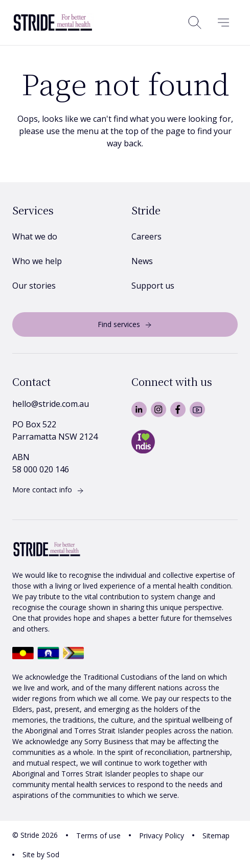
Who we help (37, 261)
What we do (35, 236)
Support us (153, 286)
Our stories (34, 286)
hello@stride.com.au (51, 404)
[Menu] (223, 23)
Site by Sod (41, 854)
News (142, 261)
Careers (146, 236)
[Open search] (195, 23)
